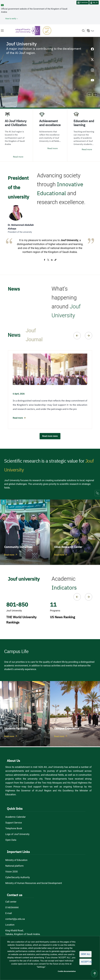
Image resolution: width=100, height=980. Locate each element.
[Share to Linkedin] (52, 260)
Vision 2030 (12, 872)
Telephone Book (14, 828)
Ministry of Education (16, 860)
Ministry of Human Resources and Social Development (34, 883)
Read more (18, 157)
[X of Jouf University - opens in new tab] (92, 60)
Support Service (14, 823)
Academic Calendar (15, 817)
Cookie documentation (67, 971)
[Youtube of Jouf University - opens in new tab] (92, 80)
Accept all (86, 962)
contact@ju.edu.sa (15, 919)
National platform (14, 866)
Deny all (86, 954)
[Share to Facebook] (45, 260)
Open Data (11, 840)
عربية (93, 31)
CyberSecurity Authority (18, 877)
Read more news (50, 436)
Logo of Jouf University (17, 834)
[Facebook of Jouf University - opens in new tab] (92, 49)
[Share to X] (48, 260)
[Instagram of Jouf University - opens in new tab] (92, 70)
